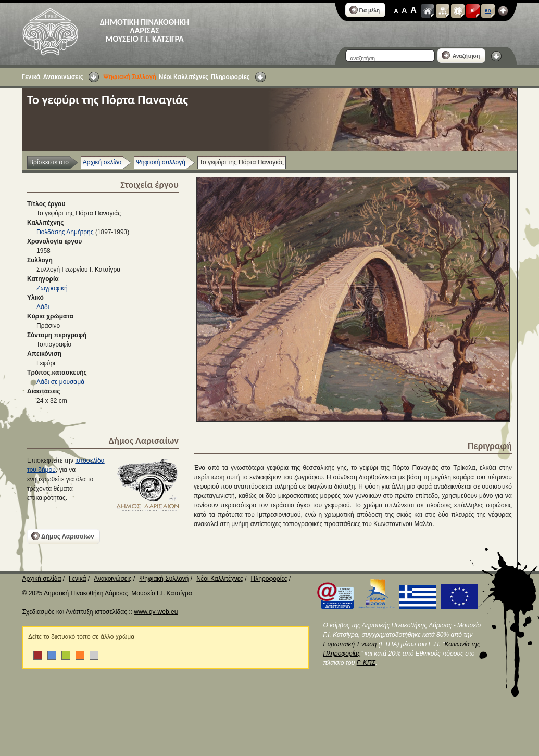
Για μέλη (365, 10)
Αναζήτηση (461, 55)
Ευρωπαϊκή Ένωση (350, 644)
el (473, 11)
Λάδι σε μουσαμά (60, 382)
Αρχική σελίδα (102, 162)
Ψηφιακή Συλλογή (129, 77)
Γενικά (32, 77)
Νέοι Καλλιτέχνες (184, 77)
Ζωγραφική (52, 288)
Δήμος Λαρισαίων (63, 536)
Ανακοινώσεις (63, 77)
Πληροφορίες (230, 77)
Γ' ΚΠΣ (366, 663)
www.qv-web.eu (156, 612)
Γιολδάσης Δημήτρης (65, 232)
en (488, 11)
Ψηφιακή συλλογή (161, 162)
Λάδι (43, 307)
